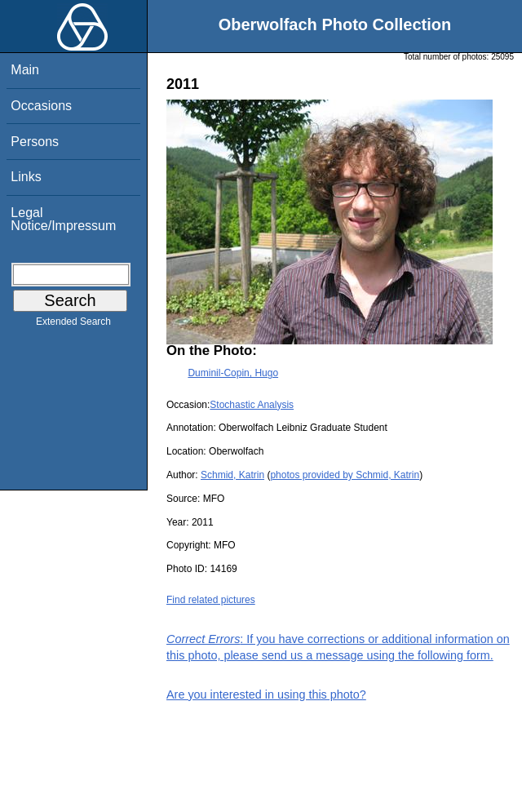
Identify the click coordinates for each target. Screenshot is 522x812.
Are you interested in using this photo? (266, 694)
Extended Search (73, 325)
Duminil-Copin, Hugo (233, 373)
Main (25, 70)
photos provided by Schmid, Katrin (345, 475)
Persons (35, 142)
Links (26, 177)
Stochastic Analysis (252, 405)
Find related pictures (211, 600)
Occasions (41, 106)
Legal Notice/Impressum (63, 219)
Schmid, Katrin (232, 475)
